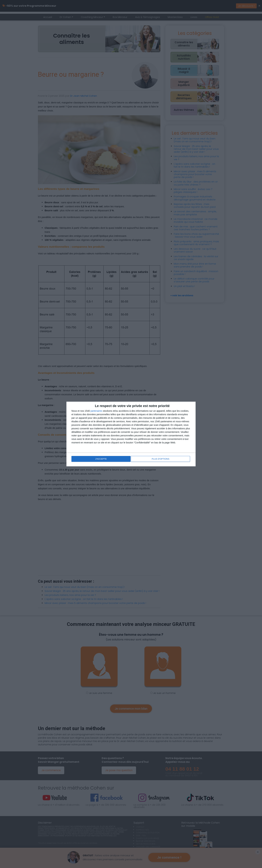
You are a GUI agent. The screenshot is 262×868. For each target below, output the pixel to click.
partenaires (96, 411)
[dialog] (131, 434)
